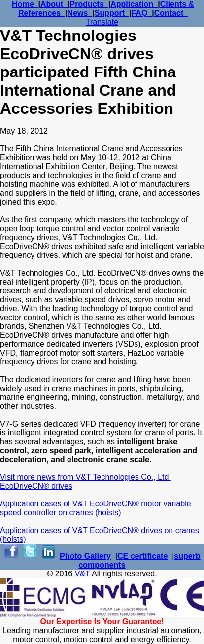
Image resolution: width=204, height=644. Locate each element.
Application (134, 4)
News (80, 13)
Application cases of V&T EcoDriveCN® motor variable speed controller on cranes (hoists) (96, 508)
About (54, 4)
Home (25, 4)
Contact (171, 13)
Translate (102, 22)
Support (112, 13)
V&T (83, 574)
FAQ (141, 13)
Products (89, 4)
